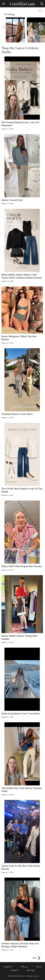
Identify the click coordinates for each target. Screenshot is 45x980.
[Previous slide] (4, 27)
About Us (15, 970)
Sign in (41, 11)
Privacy (24, 967)
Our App (31, 970)
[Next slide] (41, 27)
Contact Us (8, 967)
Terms (39, 967)
